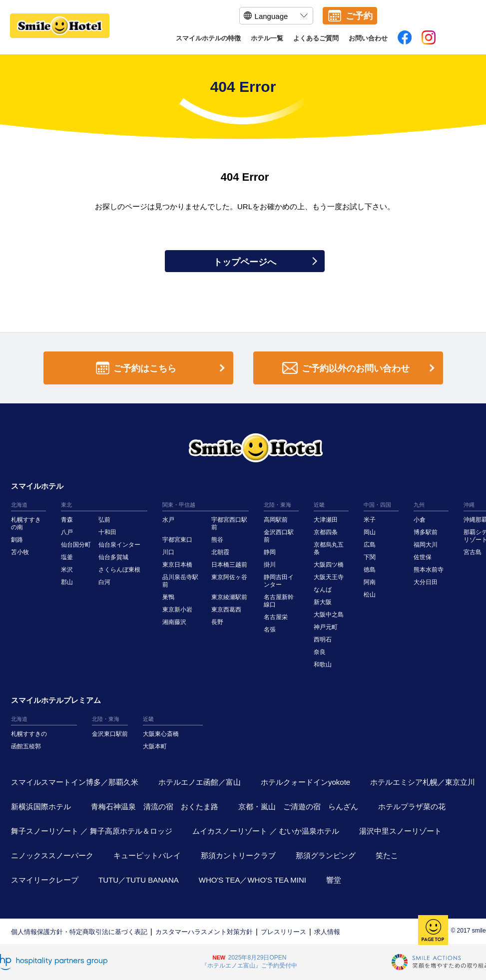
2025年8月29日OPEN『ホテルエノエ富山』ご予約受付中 (249, 962)
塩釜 (67, 557)
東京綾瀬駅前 (229, 597)
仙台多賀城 (113, 557)
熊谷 (217, 540)
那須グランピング (326, 855)
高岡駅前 (276, 520)
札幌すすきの (29, 734)
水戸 (168, 520)
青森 (67, 520)
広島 (370, 545)
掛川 (270, 565)
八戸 (67, 532)
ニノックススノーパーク (52, 855)
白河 (104, 582)
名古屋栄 (276, 617)
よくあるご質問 (316, 38)
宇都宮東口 (177, 540)
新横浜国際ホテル (41, 807)
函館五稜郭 (26, 746)
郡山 (67, 582)
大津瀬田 (326, 520)
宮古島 (473, 552)
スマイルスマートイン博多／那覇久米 (75, 782)
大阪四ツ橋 (329, 565)
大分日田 (426, 582)
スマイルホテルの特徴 (208, 38)
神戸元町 (326, 627)
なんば (323, 590)
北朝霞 (220, 552)
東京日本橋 (177, 565)
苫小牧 (20, 552)
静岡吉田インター (279, 581)
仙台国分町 (76, 545)
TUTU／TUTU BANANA (139, 880)
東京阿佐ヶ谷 (229, 577)
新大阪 (323, 602)
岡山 (370, 532)
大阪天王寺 (329, 577)
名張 (270, 630)
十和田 (107, 532)
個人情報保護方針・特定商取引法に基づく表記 (79, 932)
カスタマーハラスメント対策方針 (204, 932)
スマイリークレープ (45, 880)
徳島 (370, 570)
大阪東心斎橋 (161, 734)
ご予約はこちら (162, 368)
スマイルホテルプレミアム (56, 700)
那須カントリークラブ (238, 855)
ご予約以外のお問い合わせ (360, 368)
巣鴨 (168, 597)
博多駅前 (426, 532)
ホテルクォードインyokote (305, 782)
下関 (370, 557)
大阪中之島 (329, 615)
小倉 (420, 520)
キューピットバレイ (147, 855)
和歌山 (323, 664)
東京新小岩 (177, 610)
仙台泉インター (119, 545)
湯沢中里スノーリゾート (400, 831)
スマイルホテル (37, 486)
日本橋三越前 (229, 565)
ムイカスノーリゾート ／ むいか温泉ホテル (265, 831)
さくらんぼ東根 (119, 570)
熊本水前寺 (429, 570)
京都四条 (326, 532)
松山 (370, 595)
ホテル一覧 (267, 38)
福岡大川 (426, 545)
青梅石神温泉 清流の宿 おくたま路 (155, 807)
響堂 (334, 880)
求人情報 (327, 932)
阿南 (370, 582)
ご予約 (359, 16)
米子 (370, 520)
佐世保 (423, 557)
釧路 (17, 540)
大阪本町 (155, 746)
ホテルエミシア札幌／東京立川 (423, 782)
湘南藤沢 (174, 622)
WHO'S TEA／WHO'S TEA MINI (252, 880)
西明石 (323, 640)
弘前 (104, 520)
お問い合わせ (368, 38)
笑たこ (387, 855)
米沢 (67, 570)
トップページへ (265, 262)
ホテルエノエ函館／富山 (200, 782)
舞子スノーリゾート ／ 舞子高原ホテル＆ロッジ (92, 831)
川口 (168, 552)
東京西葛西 (226, 610)
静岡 (270, 552)
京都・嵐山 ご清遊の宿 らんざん (298, 807)
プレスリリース (283, 932)
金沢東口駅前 (110, 734)
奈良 (320, 652)
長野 (217, 622)
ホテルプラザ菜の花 (412, 807)
